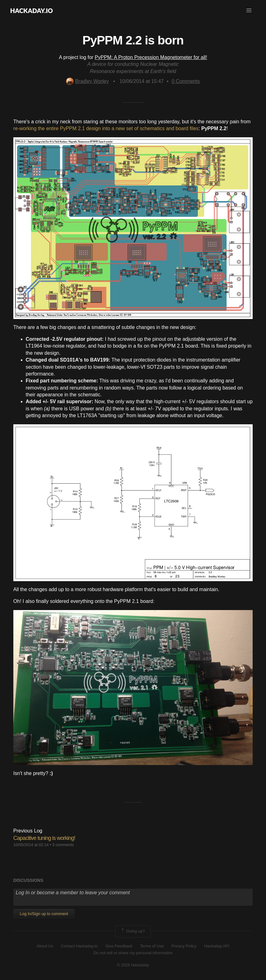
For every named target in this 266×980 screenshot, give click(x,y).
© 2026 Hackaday (133, 965)
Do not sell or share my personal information (133, 953)
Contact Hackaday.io (79, 946)
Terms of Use (152, 946)
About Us (45, 946)
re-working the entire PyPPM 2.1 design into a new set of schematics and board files (106, 128)
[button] (249, 11)
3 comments (63, 845)
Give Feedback (119, 946)
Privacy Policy (184, 946)
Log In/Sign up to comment (44, 914)
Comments (186, 81)
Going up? (133, 931)
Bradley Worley (87, 81)
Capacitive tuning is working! (44, 838)
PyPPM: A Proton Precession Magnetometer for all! (151, 57)
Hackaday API (217, 946)
